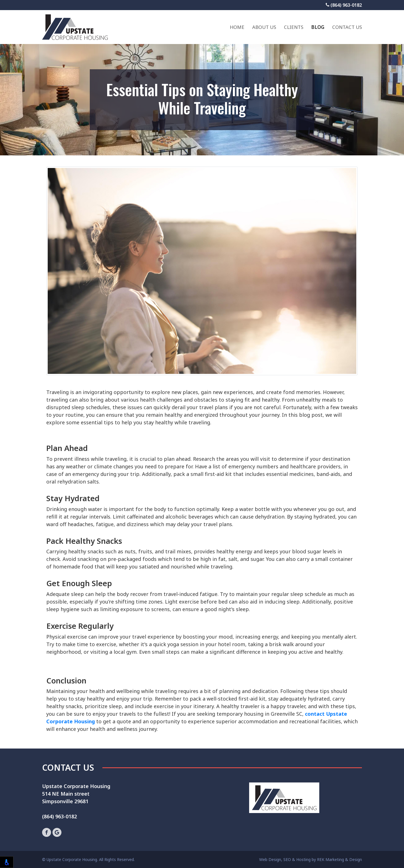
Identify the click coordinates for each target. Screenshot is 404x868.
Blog (318, 27)
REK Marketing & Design (339, 859)
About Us (264, 27)
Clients (294, 27)
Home (237, 27)
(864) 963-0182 (344, 5)
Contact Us (347, 27)
